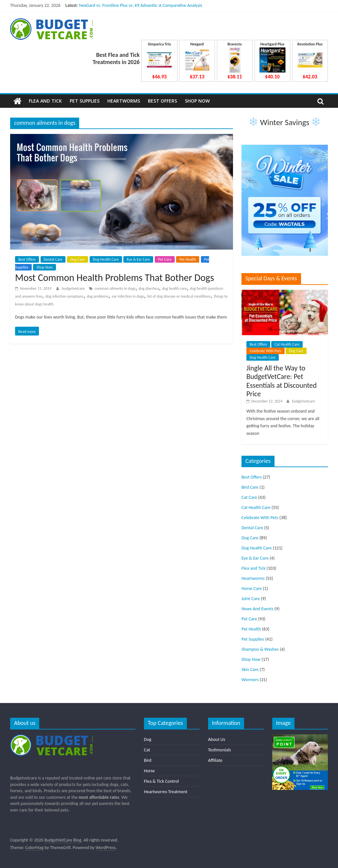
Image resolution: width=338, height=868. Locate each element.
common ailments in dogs (115, 288)
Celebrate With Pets (266, 351)
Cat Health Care (287, 344)
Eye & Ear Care (138, 259)
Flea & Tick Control (161, 781)
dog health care (174, 288)
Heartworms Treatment (166, 792)
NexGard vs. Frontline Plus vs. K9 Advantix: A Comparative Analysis (140, 5)
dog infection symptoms (65, 296)
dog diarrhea (149, 288)
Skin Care (250, 670)
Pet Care (165, 259)
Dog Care (78, 259)
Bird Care (250, 487)
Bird (148, 760)
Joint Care (251, 599)
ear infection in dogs (128, 296)
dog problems (98, 296)
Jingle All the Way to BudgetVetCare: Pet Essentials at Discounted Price (282, 381)
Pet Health (188, 259)
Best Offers (162, 101)
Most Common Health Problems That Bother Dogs (115, 278)
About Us (217, 739)
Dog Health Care (106, 259)
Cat (147, 750)
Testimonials (220, 750)
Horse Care (252, 589)
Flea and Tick (45, 101)
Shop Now (197, 101)
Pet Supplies (85, 101)
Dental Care (53, 259)
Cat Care (249, 497)
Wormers (250, 680)
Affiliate (215, 760)
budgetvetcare (74, 288)
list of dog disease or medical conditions (179, 296)
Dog (148, 739)
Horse (149, 771)
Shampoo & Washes (260, 649)
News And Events (258, 609)
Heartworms (124, 101)
